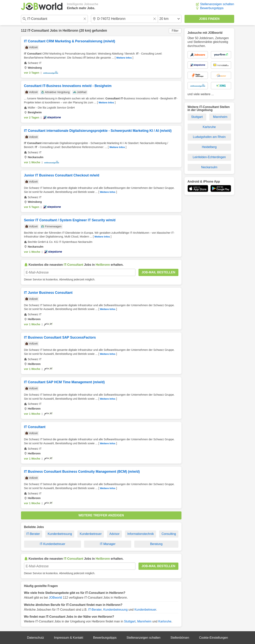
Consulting (169, 534)
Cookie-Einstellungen (213, 638)
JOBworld (55, 598)
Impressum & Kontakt (69, 638)
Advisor (115, 534)
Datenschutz (36, 638)
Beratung (156, 544)
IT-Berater (33, 534)
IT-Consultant (38, 31)
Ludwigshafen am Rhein (209, 137)
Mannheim (144, 621)
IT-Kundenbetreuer (52, 544)
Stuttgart (130, 621)
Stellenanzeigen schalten (217, 4)
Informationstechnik (140, 534)
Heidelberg (209, 147)
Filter (175, 31)
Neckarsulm (209, 167)
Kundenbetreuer (91, 534)
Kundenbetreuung (60, 534)
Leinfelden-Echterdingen (209, 157)
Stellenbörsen (180, 638)
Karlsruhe (165, 621)
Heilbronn (70, 31)
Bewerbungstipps (212, 8)
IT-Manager (108, 544)
